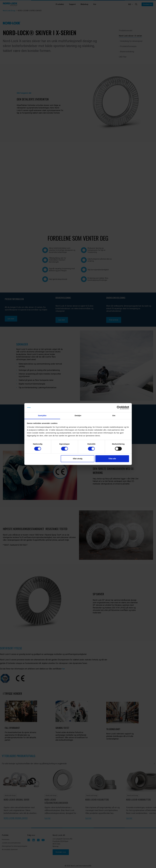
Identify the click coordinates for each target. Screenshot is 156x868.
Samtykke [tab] (42, 415)
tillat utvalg (78, 459)
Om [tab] (114, 415)
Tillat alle (112, 459)
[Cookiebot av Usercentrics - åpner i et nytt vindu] (119, 408)
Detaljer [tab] (78, 415)
